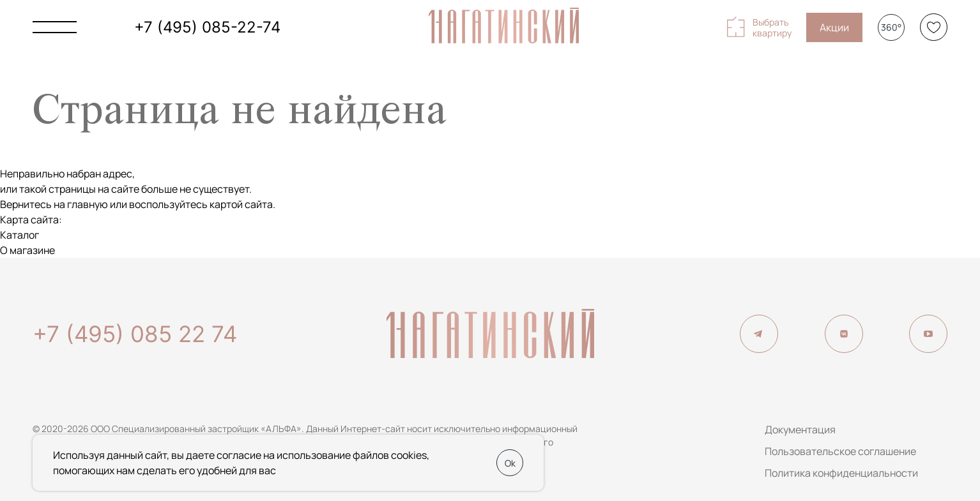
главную (88, 204)
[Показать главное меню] (55, 27)
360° (891, 27)
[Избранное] (934, 27)
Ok (510, 463)
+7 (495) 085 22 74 (135, 334)
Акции (834, 27)
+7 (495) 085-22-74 (207, 27)
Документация (800, 430)
